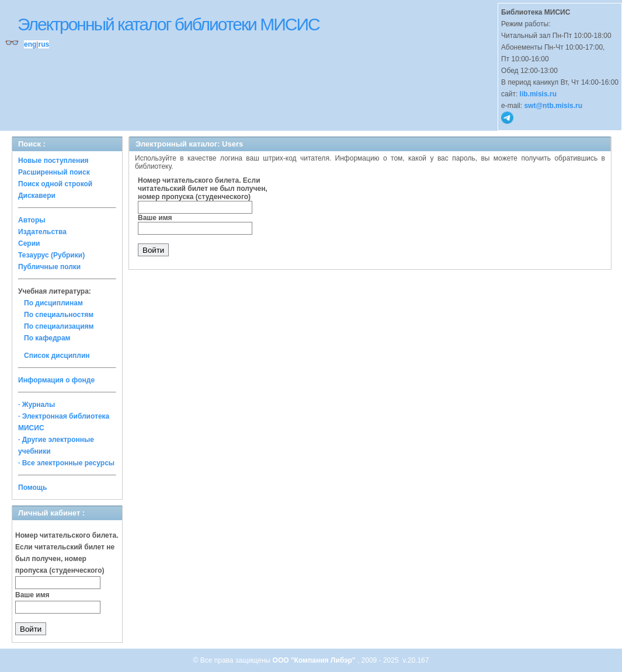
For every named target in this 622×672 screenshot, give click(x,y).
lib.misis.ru (538, 94)
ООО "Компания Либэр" (315, 660)
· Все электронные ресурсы (66, 463)
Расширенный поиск (54, 172)
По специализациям (59, 326)
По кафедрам (47, 338)
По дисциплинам (53, 303)
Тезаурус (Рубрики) (51, 255)
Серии (29, 243)
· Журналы (37, 405)
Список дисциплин (57, 356)
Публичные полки (49, 267)
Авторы (32, 220)
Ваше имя (32, 595)
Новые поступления (53, 161)
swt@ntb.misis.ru (553, 106)
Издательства (42, 232)
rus (44, 44)
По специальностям (59, 315)
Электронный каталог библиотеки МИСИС (168, 24)
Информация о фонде (56, 380)
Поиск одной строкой (55, 184)
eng (30, 44)
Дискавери (37, 196)
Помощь (32, 488)
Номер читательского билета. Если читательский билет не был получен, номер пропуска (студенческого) (203, 189)
